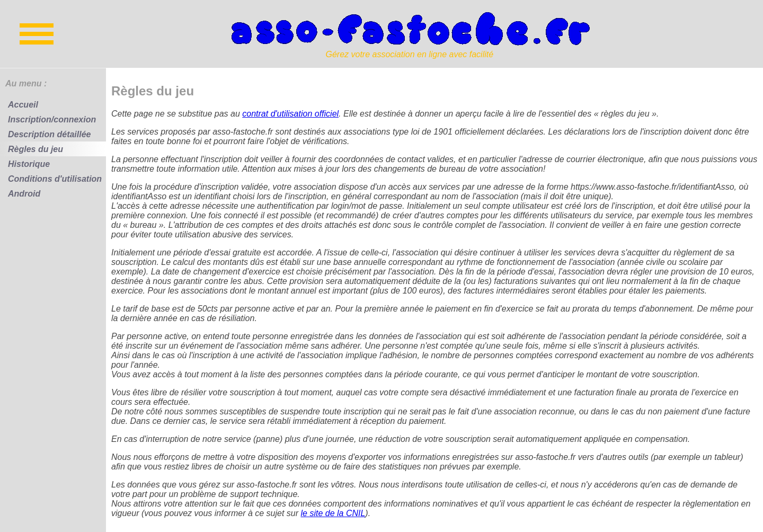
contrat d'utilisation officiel (290, 114)
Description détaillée (50, 134)
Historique (29, 164)
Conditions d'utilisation (55, 179)
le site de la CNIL (333, 513)
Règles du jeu (36, 149)
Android (24, 194)
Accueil (23, 105)
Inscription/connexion (52, 119)
